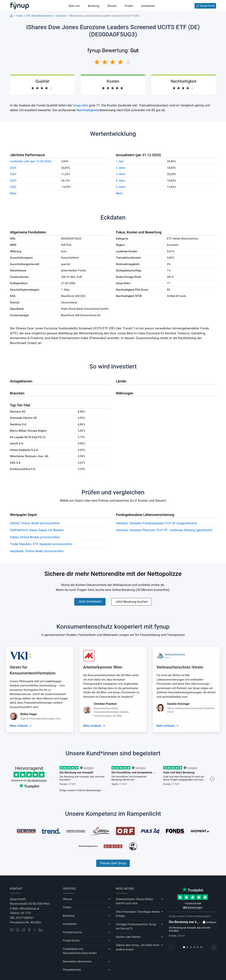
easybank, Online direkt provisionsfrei (37, 551)
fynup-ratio (80, 105)
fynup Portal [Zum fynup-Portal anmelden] (205, 6)
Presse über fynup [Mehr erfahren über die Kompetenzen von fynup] (113, 863)
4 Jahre (121, 181)
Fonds (19, 16)
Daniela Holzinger (178, 704)
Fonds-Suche (71, 941)
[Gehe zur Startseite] (19, 6)
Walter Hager (29, 714)
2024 (13, 174)
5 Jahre (121, 187)
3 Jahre (121, 174)
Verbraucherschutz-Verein (180, 667)
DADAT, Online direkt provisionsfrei (35, 523)
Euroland (61, 16)
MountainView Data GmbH (80, 953)
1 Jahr (120, 161)
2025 (13, 168)
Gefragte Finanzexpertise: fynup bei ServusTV (136, 926)
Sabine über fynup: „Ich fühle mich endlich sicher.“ (137, 947)
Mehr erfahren (19, 726)
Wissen (112, 6)
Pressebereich (72, 970)
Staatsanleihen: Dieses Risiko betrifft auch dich (134, 901)
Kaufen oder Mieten (128, 937)
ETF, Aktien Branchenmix (40, 16)
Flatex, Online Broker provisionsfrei (35, 537)
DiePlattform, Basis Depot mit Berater (37, 530)
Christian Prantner (105, 704)
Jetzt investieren (90, 601)
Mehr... (14, 193)
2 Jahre (121, 168)
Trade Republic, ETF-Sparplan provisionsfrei (41, 544)
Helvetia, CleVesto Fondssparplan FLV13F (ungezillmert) (156, 523)
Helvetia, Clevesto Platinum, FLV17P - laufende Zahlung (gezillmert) (164, 530)
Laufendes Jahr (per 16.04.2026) (31, 161)
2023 (13, 181)
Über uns (74, 6)
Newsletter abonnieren (77, 961)
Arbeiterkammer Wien (103, 667)
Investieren (148, 6)
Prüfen (129, 6)
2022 (13, 187)
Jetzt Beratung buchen (132, 602)
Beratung (94, 6)
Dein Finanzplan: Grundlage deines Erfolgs (138, 914)
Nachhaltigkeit (87, 110)
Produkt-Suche (72, 932)
